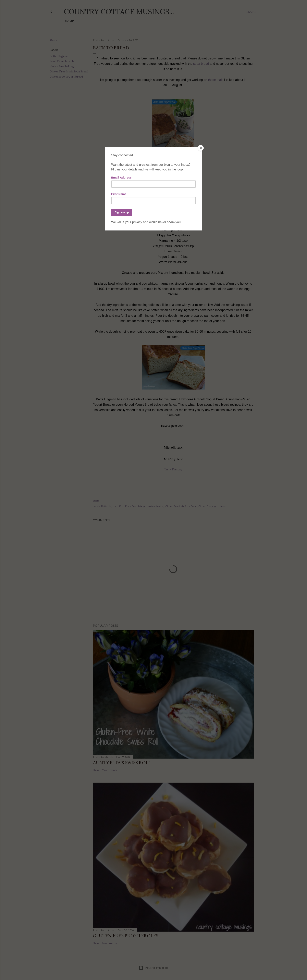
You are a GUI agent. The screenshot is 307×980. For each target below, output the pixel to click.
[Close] (201, 148)
